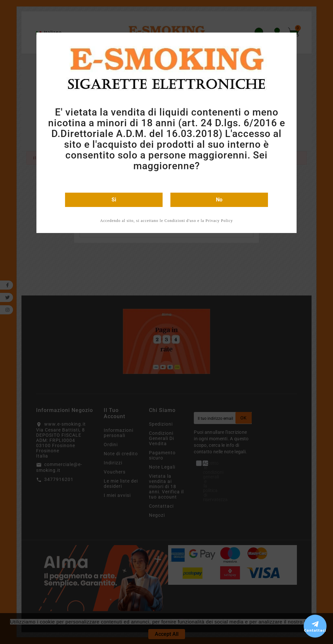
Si (114, 200)
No (219, 200)
